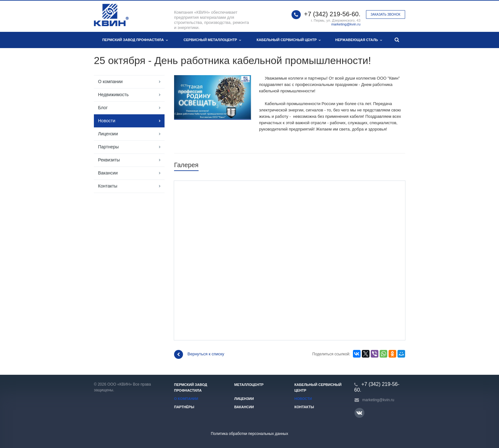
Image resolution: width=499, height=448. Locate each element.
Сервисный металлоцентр (212, 40)
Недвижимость (113, 95)
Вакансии (108, 173)
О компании (110, 82)
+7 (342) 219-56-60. (332, 14)
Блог (103, 108)
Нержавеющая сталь (358, 40)
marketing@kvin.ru (346, 24)
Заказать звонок (386, 14)
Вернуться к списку (199, 354)
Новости (107, 121)
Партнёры (184, 407)
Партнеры (108, 147)
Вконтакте (359, 412)
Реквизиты (109, 160)
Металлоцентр (249, 385)
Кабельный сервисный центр (288, 40)
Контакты (108, 186)
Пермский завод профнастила (135, 40)
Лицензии (108, 134)
